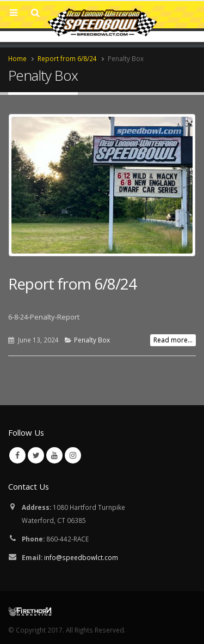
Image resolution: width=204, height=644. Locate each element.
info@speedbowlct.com (81, 557)
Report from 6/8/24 (72, 284)
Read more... (173, 340)
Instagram (73, 455)
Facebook (17, 455)
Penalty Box (92, 340)
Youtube (54, 455)
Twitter (36, 455)
